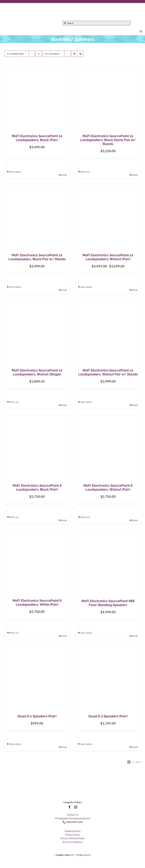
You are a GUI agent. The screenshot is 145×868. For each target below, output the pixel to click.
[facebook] (70, 807)
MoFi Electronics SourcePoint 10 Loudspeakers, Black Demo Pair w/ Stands (108, 140)
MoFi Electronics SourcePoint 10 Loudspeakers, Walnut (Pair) (108, 257)
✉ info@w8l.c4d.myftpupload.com (72, 818)
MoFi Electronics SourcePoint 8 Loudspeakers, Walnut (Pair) (108, 487)
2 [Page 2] (133, 762)
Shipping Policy (72, 831)
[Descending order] (39, 54)
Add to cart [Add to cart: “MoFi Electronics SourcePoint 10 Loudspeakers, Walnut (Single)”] (14, 402)
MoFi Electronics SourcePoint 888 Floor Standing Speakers (108, 603)
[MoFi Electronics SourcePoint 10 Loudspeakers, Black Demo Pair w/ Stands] (108, 99)
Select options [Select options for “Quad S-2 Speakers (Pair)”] (86, 744)
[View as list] (80, 54)
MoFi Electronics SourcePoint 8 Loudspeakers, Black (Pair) (37, 487)
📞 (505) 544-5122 (73, 822)
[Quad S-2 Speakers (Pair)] (108, 679)
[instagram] (76, 807)
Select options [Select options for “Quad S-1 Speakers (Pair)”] (15, 744)
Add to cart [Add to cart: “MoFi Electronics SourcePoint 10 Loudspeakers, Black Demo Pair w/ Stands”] (85, 172)
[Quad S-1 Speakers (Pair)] (37, 679)
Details (64, 175)
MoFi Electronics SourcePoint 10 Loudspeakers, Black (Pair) (37, 138)
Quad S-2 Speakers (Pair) (108, 716)
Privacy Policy (73, 835)
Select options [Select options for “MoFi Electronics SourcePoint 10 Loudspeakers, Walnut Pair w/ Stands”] (86, 402)
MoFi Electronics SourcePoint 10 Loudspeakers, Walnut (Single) (37, 372)
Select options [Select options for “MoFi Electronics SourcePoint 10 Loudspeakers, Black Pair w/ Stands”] (15, 287)
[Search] (97, 23)
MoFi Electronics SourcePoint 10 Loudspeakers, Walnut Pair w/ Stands (108, 372)
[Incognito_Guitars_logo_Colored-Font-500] (35, 6)
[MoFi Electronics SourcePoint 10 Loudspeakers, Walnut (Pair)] (108, 218)
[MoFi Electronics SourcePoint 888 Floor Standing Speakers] (108, 563)
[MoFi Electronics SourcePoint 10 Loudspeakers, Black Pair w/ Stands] (37, 218)
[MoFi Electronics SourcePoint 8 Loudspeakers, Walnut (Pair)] (108, 448)
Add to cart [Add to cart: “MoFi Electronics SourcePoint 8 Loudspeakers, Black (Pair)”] (14, 517)
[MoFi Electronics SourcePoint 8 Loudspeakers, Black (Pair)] (37, 448)
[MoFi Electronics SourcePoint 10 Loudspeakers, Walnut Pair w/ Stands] (108, 333)
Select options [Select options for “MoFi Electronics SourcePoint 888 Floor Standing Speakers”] (86, 633)
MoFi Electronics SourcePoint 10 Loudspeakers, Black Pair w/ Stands (37, 257)
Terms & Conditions (72, 842)
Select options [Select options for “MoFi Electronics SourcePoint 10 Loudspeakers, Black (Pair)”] (15, 172)
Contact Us (73, 815)
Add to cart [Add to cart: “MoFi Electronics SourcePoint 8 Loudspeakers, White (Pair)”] (14, 633)
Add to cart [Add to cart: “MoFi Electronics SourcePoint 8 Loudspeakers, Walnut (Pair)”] (85, 517)
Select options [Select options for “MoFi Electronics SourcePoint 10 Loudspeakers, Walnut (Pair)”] (86, 287)
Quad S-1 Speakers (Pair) (37, 716)
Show (52, 54)
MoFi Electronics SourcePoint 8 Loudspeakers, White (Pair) (37, 602)
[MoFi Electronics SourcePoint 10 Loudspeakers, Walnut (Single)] (37, 333)
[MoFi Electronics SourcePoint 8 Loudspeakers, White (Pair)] (37, 563)
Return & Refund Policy (73, 838)
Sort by (15, 54)
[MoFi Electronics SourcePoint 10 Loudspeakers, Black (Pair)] (37, 99)
